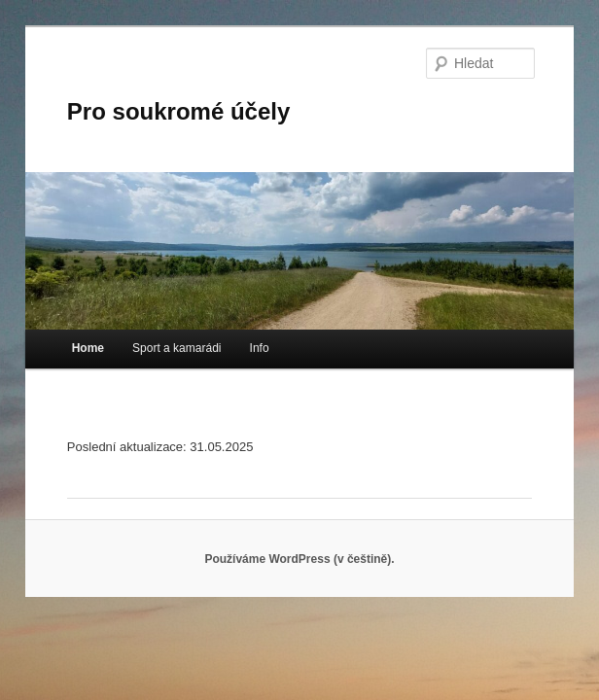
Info (260, 348)
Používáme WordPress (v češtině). (299, 559)
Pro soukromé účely (178, 111)
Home (88, 348)
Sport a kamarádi (176, 348)
